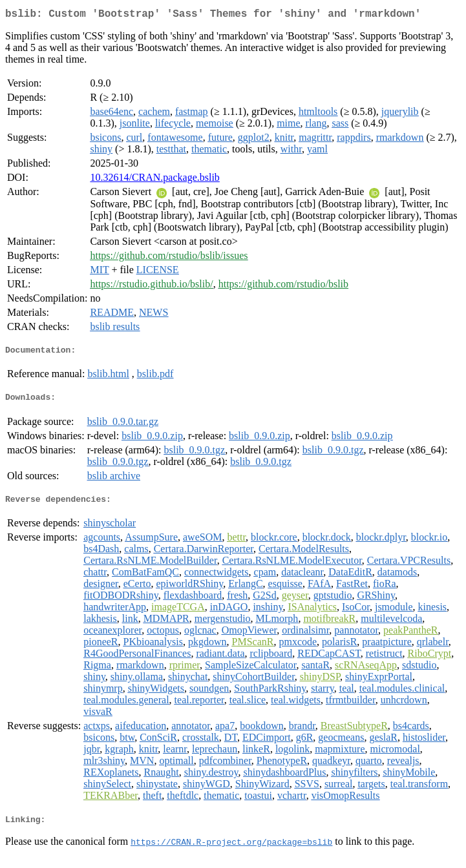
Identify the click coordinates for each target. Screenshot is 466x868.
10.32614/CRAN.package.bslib (154, 180)
